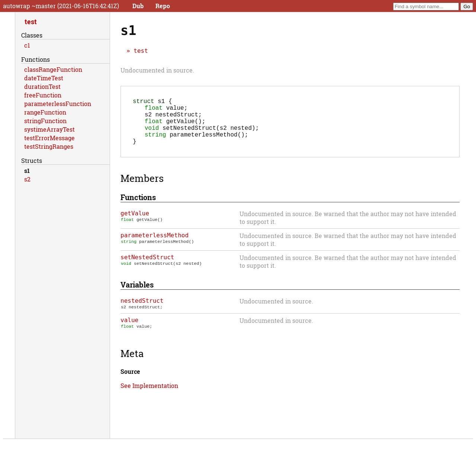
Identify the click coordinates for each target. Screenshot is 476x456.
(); (175, 127)
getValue (135, 224)
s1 (27, 171)
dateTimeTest (44, 78)
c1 (27, 45)
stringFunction (45, 121)
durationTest (42, 86)
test (141, 51)
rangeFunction (45, 112)
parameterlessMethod (155, 246)
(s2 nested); (202, 135)
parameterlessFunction (58, 104)
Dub (138, 6)
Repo (163, 6)
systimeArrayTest (49, 129)
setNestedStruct (147, 268)
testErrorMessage (49, 138)
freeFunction (43, 95)
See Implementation (149, 397)
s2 (27, 179)
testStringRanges (49, 146)
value (129, 331)
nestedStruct (142, 311)
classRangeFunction (53, 69)
